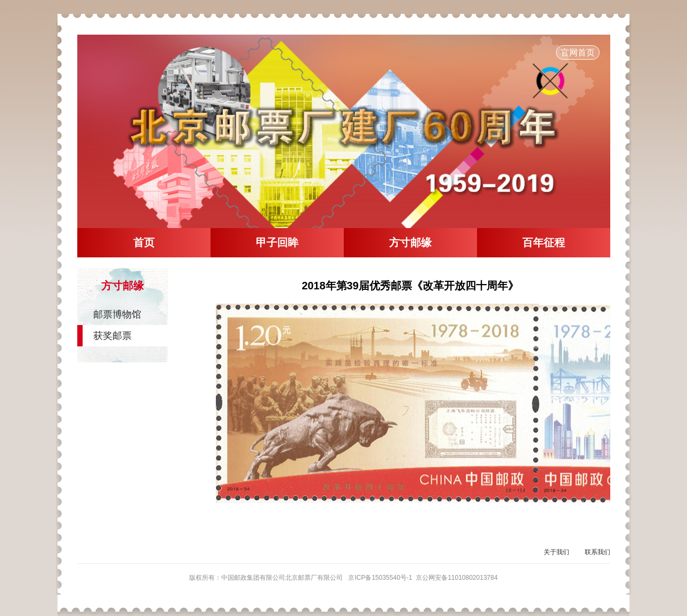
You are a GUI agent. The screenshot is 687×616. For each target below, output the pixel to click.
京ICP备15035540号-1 (380, 578)
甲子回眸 (277, 242)
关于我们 (556, 552)
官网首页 (578, 52)
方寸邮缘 (410, 242)
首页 (144, 242)
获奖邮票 (112, 336)
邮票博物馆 (117, 314)
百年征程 (544, 242)
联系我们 (597, 552)
